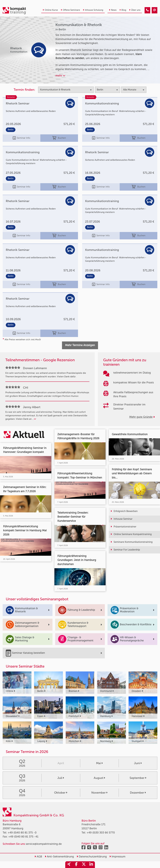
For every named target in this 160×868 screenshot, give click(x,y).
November (99, 793)
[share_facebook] (76, 865)
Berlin (11, 130)
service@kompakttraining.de (44, 844)
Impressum (117, 857)
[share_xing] (69, 865)
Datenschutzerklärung (92, 857)
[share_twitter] (84, 865)
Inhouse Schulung (93, 10)
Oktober (61, 793)
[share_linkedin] (91, 865)
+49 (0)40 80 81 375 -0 (22, 833)
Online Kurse (50, 10)
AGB (38, 857)
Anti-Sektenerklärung (59, 857)
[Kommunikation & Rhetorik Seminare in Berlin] (147, 10)
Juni (138, 763)
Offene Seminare (70, 10)
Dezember (138, 793)
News (113, 10)
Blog (123, 10)
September (138, 778)
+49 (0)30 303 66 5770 (101, 833)
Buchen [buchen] (59, 138)
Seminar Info (22, 138)
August (99, 778)
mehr (60, 76)
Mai (99, 763)
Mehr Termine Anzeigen (80, 345)
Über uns (135, 10)
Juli (61, 778)
